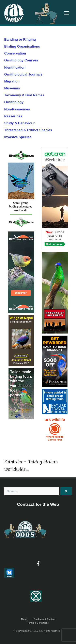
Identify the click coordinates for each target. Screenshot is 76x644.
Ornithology (14, 102)
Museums (12, 88)
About (24, 619)
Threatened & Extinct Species (28, 130)
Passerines (13, 116)
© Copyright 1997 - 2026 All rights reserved (37, 631)
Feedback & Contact (44, 619)
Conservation (15, 53)
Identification (15, 67)
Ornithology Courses (21, 60)
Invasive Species (18, 137)
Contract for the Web (38, 504)
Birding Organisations (22, 46)
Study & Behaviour (19, 123)
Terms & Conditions (38, 623)
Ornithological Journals (23, 74)
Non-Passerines (17, 109)
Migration (12, 81)
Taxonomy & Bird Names (24, 95)
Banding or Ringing (20, 39)
